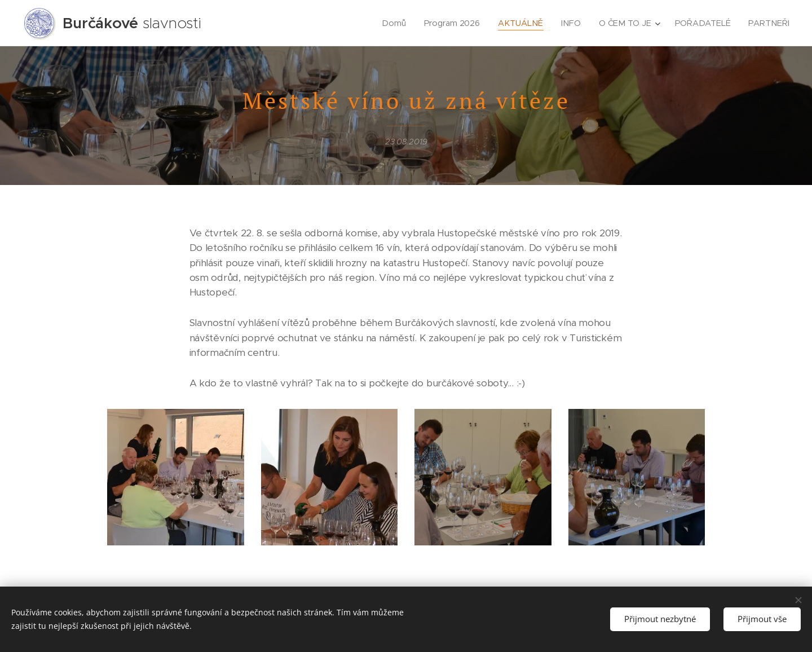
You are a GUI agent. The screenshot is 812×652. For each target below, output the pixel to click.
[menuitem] (396, 23)
